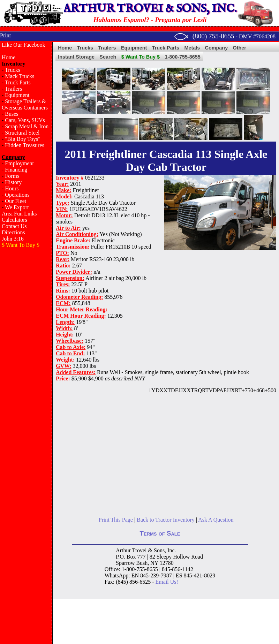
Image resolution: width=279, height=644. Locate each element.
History (13, 182)
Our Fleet (16, 201)
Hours (12, 188)
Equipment (17, 95)
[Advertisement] (26, 282)
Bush (142, 563)
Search (108, 57)
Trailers (13, 89)
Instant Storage (76, 57)
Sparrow (125, 563)
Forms (12, 176)
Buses (12, 114)
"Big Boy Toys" (22, 139)
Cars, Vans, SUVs (25, 120)
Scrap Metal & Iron (27, 126)
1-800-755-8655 (182, 57)
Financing (16, 170)
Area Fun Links (19, 214)
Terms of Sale (160, 533)
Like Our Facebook (23, 45)
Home (9, 57)
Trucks (13, 70)
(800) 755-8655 (213, 36)
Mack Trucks (20, 76)
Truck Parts (18, 82)
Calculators (14, 220)
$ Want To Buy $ (141, 57)
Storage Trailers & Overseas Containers (25, 104)
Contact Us (14, 226)
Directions (13, 232)
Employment (19, 163)
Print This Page (116, 520)
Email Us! (167, 582)
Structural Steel (22, 133)
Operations (17, 195)
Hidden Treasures (24, 145)
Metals (192, 48)
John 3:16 (13, 239)
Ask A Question (216, 520)
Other (240, 48)
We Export (17, 207)
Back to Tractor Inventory (166, 520)
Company (217, 48)
